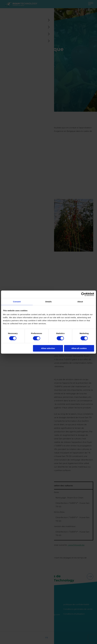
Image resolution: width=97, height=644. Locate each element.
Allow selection (48, 348)
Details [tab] (48, 301)
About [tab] (80, 301)
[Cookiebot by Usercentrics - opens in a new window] (83, 294)
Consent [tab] (17, 301)
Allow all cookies (79, 348)
